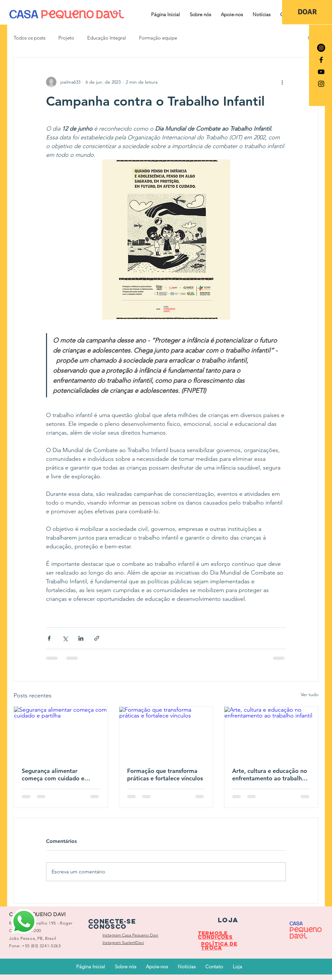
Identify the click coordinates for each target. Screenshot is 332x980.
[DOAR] (307, 12)
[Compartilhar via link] (97, 638)
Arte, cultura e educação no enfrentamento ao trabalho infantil (270, 775)
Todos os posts (30, 38)
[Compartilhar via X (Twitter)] (65, 638)
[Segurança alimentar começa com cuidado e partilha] (61, 733)
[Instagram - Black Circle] (321, 48)
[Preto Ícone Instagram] (321, 84)
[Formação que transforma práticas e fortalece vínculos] (166, 733)
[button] (200, 14)
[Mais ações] (282, 82)
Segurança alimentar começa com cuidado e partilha (53, 775)
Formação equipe (158, 38)
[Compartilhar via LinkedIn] (81, 638)
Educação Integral (107, 38)
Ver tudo (310, 694)
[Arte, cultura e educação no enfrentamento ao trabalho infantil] (271, 733)
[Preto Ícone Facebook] (321, 60)
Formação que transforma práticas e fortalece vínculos (165, 775)
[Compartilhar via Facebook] (49, 638)
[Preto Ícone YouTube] (321, 72)
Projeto (66, 38)
